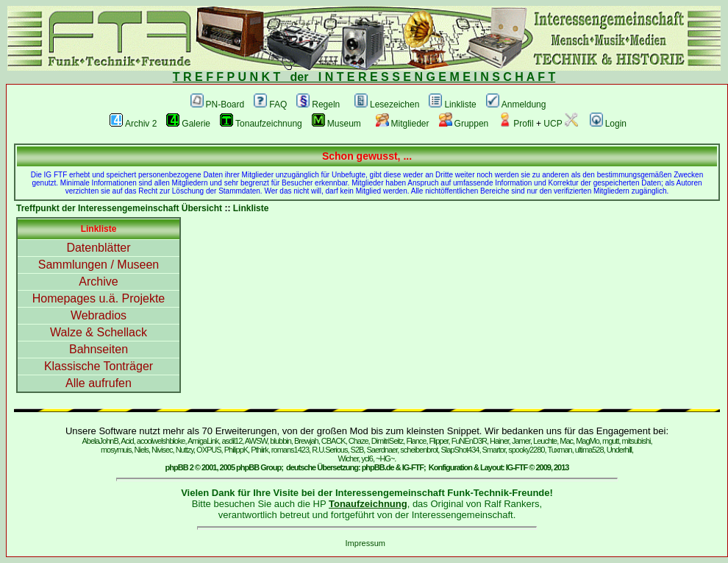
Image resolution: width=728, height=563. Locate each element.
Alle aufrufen (99, 383)
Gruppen (464, 124)
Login (608, 124)
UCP (560, 124)
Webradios (99, 315)
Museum (336, 124)
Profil (515, 124)
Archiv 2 (133, 124)
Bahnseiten (99, 349)
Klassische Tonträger (99, 366)
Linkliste (452, 105)
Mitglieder (403, 124)
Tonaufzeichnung (261, 124)
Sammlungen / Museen (99, 265)
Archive (98, 281)
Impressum (365, 543)
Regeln (318, 105)
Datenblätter (98, 248)
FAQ (270, 105)
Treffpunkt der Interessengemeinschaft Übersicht (119, 208)
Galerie (188, 124)
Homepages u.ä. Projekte (99, 298)
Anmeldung (516, 105)
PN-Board (218, 105)
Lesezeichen (387, 105)
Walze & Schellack (99, 332)
